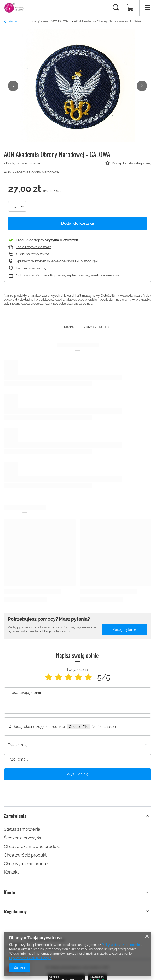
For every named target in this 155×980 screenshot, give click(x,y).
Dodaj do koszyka (78, 223)
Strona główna (37, 21)
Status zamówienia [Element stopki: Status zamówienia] (22, 829)
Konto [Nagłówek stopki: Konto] (10, 892)
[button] (13, 86)
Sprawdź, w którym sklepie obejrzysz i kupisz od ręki (57, 261)
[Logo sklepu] (14, 8)
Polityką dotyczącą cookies (122, 945)
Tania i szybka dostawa (34, 247)
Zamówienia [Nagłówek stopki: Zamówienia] (15, 816)
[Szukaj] (116, 8)
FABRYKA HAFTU (95, 327)
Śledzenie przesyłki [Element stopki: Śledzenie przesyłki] (22, 838)
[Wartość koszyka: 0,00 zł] (130, 8)
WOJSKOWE (61, 21)
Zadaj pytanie (124, 629)
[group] (77, 88)
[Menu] (147, 8)
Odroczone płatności (32, 275)
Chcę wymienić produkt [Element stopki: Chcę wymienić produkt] (27, 863)
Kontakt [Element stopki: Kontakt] (11, 872)
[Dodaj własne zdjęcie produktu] (107, 726)
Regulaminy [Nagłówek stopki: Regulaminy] (15, 911)
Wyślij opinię (77, 774)
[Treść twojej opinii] (77, 700)
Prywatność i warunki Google (30, 958)
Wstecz (12, 22)
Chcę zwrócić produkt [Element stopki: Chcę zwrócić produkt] (25, 855)
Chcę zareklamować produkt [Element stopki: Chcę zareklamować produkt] (32, 846)
